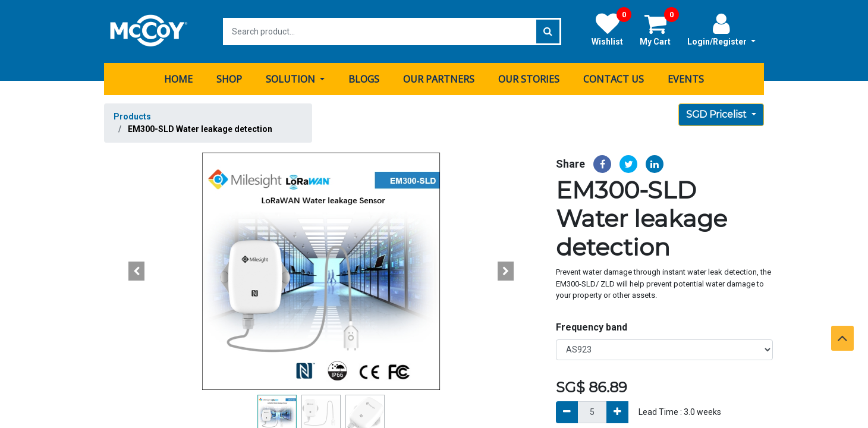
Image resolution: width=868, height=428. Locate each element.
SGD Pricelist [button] (718, 114)
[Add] (617, 412)
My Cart (659, 29)
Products (132, 117)
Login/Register (721, 29)
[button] (137, 271)
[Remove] (567, 412)
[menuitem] (178, 79)
